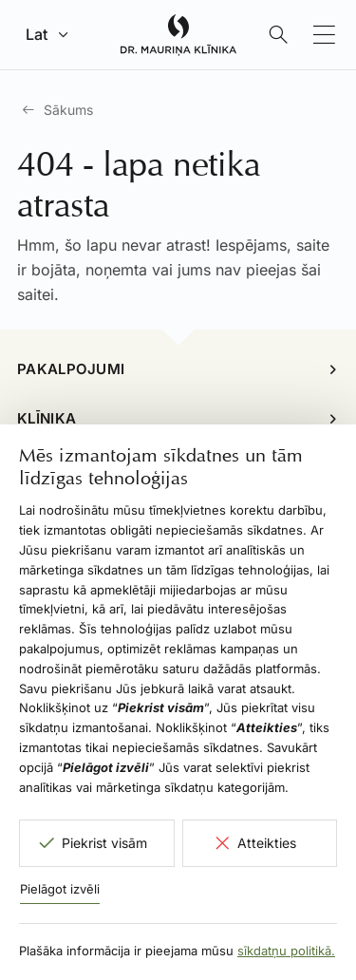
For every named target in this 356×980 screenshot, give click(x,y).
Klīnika (47, 418)
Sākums (68, 110)
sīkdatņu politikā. (286, 951)
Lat (37, 34)
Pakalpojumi (71, 369)
